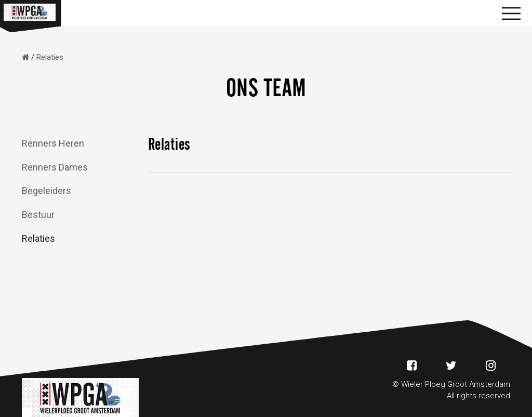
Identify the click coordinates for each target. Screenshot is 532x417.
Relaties (38, 238)
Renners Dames (55, 167)
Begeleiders (46, 191)
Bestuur (38, 214)
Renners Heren (53, 143)
